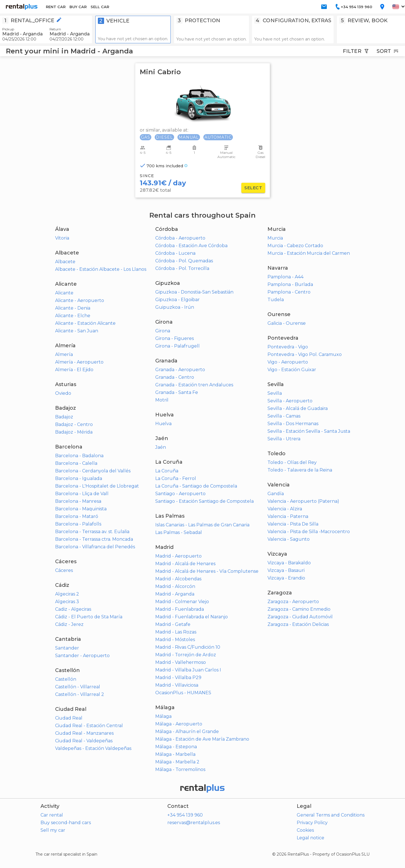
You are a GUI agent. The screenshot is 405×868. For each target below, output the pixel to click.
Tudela (276, 300)
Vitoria (62, 238)
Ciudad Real (69, 718)
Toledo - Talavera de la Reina (300, 470)
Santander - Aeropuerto (82, 656)
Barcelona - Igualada (79, 478)
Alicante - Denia (73, 308)
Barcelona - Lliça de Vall (82, 494)
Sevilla (275, 393)
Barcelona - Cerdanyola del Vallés (93, 471)
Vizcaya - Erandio (286, 578)
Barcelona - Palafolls (78, 524)
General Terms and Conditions (331, 815)
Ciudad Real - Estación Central (89, 726)
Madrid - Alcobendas (178, 579)
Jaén (161, 447)
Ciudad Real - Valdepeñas (84, 741)
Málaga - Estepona (176, 747)
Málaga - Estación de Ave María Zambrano (202, 739)
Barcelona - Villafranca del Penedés (95, 547)
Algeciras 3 (67, 602)
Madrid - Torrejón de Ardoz (186, 655)
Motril (162, 400)
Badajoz (64, 417)
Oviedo (63, 393)
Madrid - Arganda (175, 594)
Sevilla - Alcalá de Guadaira (298, 408)
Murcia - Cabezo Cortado (295, 246)
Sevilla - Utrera (284, 439)
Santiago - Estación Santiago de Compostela (204, 501)
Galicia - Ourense (287, 323)
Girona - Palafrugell (177, 346)
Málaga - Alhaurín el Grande (187, 731)
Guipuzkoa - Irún (175, 307)
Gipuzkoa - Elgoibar (177, 300)
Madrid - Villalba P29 (178, 678)
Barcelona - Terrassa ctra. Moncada (94, 539)
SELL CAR (100, 7)
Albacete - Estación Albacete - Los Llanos (101, 269)
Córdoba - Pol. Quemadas (184, 261)
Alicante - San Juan (77, 331)
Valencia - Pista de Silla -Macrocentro (309, 532)
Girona (163, 331)
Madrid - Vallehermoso (181, 662)
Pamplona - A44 (285, 277)
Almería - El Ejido (74, 370)
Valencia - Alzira (285, 509)
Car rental (52, 815)
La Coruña (167, 471)
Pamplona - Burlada (290, 284)
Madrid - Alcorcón (175, 586)
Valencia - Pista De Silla (293, 524)
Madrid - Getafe (173, 624)
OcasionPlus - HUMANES (183, 693)
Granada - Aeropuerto (180, 370)
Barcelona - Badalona (79, 456)
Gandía (276, 494)
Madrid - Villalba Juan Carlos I (188, 670)
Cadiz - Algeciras (73, 609)
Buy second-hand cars (66, 823)
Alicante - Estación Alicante (85, 323)
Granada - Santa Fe (177, 392)
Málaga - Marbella (175, 754)
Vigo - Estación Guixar (292, 370)
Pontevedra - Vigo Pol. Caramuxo (305, 354)
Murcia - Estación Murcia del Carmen (309, 253)
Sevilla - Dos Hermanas (293, 424)
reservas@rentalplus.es (194, 823)
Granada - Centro (175, 377)
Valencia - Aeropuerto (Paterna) (303, 501)
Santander (67, 648)
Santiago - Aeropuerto (180, 494)
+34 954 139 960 (185, 815)
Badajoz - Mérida (74, 432)
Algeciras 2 (67, 594)
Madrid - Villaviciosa (177, 685)
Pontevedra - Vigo (288, 347)
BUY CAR (78, 7)
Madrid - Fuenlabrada (180, 609)
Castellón (66, 679)
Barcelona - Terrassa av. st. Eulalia (92, 532)
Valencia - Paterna (288, 516)
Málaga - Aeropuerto (179, 724)
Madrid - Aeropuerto (178, 556)
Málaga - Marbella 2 (177, 762)
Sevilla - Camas (284, 416)
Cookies (305, 830)
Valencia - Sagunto (289, 539)
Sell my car (53, 830)
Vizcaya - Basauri (286, 570)
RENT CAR (56, 7)
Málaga (163, 716)
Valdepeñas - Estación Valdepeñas (93, 748)
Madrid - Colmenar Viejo (182, 602)
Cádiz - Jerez (69, 624)
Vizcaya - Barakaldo (289, 563)
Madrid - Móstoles (175, 640)
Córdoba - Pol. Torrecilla (182, 268)
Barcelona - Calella (76, 463)
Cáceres (64, 570)
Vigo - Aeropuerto (288, 362)
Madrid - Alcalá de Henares (185, 564)
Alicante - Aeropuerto (80, 300)
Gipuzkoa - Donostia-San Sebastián (194, 292)
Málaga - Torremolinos (180, 769)
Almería (64, 354)
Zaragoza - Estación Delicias (298, 624)
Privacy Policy (312, 823)
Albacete (65, 262)
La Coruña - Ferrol (176, 478)
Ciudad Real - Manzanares (84, 733)
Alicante (64, 293)
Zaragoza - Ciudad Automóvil (300, 617)
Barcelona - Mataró (77, 516)
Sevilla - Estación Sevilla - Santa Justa (309, 431)
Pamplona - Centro (289, 292)
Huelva (163, 424)
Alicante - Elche (73, 316)
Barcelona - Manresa (78, 501)
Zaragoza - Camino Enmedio (299, 609)
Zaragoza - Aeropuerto (293, 602)
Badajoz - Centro (74, 424)
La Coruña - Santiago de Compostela (196, 486)
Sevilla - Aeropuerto (290, 401)
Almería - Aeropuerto (79, 362)
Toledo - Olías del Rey (292, 462)
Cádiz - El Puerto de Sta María (89, 617)
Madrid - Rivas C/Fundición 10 (188, 647)
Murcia (275, 238)
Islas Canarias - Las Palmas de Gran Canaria (202, 525)
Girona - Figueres (175, 338)
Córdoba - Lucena (175, 253)
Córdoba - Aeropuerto (180, 238)
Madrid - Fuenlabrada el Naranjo (192, 617)
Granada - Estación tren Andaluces (194, 385)
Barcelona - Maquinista (81, 509)
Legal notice (310, 838)
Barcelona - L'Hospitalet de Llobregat (97, 486)
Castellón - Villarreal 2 (80, 694)
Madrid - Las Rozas (176, 632)
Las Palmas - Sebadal (179, 532)
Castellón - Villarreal (78, 687)
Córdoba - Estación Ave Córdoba (191, 246)
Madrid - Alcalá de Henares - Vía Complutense (207, 571)
